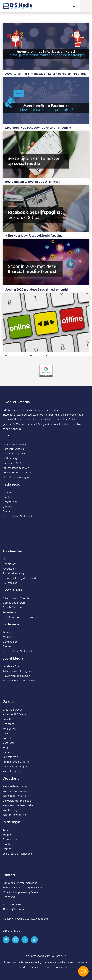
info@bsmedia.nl (15, 910)
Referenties (9, 729)
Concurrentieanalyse (15, 444)
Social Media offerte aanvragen (21, 681)
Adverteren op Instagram (17, 671)
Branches (8, 719)
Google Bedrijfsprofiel (15, 454)
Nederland (26, 516)
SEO (5, 559)
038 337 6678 (12, 905)
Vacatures (9, 743)
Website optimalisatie (16, 796)
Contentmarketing (13, 449)
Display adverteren (14, 603)
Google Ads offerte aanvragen (20, 617)
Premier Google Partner (16, 762)
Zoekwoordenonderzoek (17, 473)
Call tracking (10, 583)
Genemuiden (10, 502)
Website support (13, 771)
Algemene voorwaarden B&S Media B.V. (46, 956)
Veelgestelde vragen (15, 767)
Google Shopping (13, 608)
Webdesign (9, 569)
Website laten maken (15, 787)
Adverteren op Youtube (16, 598)
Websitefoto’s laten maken (18, 806)
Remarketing (10, 613)
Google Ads (10, 564)
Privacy (35, 967)
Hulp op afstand (62, 967)
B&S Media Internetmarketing (20, 410)
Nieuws (7, 752)
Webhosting (10, 810)
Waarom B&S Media (15, 715)
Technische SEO (12, 463)
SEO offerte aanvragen (16, 477)
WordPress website (14, 815)
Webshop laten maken (16, 791)
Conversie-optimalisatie (17, 801)
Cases (6, 734)
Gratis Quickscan (13, 710)
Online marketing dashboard (19, 578)
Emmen (7, 512)
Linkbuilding (10, 458)
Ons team (8, 724)
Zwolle (7, 497)
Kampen (7, 493)
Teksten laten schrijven (16, 468)
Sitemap (46, 967)
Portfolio (8, 738)
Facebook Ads (11, 667)
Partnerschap (10, 757)
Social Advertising (13, 574)
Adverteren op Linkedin (16, 676)
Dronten (7, 507)
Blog (5, 748)
